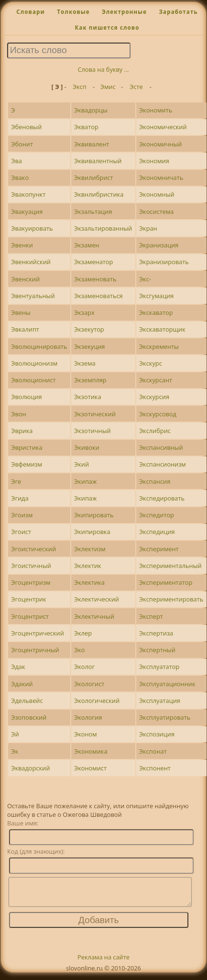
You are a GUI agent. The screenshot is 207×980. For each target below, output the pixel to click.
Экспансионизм (163, 464)
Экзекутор (89, 329)
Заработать (178, 12)
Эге (16, 481)
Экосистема (156, 212)
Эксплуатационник (167, 684)
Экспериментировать (171, 599)
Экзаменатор (93, 262)
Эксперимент (159, 549)
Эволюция (26, 397)
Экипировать (94, 515)
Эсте (136, 87)
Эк (15, 751)
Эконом (86, 734)
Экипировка (92, 532)
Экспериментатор (166, 582)
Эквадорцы (91, 110)
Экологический (97, 701)
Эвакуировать (32, 228)
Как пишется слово (107, 28)
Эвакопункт (28, 194)
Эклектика (89, 582)
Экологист (89, 684)
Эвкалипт (25, 329)
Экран (148, 228)
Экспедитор (157, 515)
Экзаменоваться (98, 296)
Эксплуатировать (165, 717)
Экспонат (153, 751)
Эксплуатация (160, 701)
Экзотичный (93, 431)
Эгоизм (22, 515)
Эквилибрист (93, 178)
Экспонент (155, 768)
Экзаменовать (95, 279)
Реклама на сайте (103, 963)
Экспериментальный (170, 566)
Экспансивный (161, 447)
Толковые (73, 12)
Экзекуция (89, 346)
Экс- (145, 279)
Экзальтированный (103, 228)
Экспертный (157, 650)
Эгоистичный (31, 566)
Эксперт (151, 616)
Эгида (20, 498)
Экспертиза (156, 633)
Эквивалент (92, 144)
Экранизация (159, 245)
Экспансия (155, 481)
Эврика (22, 431)
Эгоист (21, 532)
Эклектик (88, 566)
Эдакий (22, 684)
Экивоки (87, 447)
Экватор (86, 127)
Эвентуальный (33, 296)
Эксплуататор (159, 667)
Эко (79, 650)
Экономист (90, 768)
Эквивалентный (98, 161)
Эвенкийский (31, 262)
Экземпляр (90, 380)
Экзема (85, 363)
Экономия (154, 161)
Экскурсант (156, 380)
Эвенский (25, 279)
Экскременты (159, 346)
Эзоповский (29, 717)
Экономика (91, 751)
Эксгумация (156, 296)
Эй (15, 734)
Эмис (108, 87)
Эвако (20, 178)
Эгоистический (33, 549)
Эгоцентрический (38, 633)
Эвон (18, 414)
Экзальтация (93, 212)
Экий (82, 464)
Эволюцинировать (39, 346)
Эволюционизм (34, 363)
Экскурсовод (158, 414)
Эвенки (22, 245)
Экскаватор (156, 312)
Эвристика (27, 447)
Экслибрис (155, 431)
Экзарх (84, 312)
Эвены (21, 312)
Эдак (18, 667)
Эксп (80, 87)
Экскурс (151, 363)
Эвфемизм (27, 464)
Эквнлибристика (99, 194)
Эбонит (22, 144)
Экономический (163, 127)
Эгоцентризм (31, 582)
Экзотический (95, 414)
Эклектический (97, 599)
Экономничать (161, 178)
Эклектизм (90, 549)
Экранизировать (164, 262)
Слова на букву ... (103, 69)
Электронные (124, 12)
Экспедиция (157, 532)
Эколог (84, 667)
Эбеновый (26, 127)
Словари (31, 12)
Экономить (156, 110)
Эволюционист (33, 380)
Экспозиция (157, 734)
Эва (16, 161)
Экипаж (85, 481)
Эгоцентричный (35, 650)
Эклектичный (94, 616)
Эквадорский (30, 768)
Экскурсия (154, 397)
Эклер (83, 633)
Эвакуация (27, 212)
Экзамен (87, 245)
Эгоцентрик (28, 599)
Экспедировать (162, 498)
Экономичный (161, 144)
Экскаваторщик (162, 329)
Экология (88, 717)
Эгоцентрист (30, 616)
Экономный (157, 194)
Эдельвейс (27, 701)
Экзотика (87, 397)
